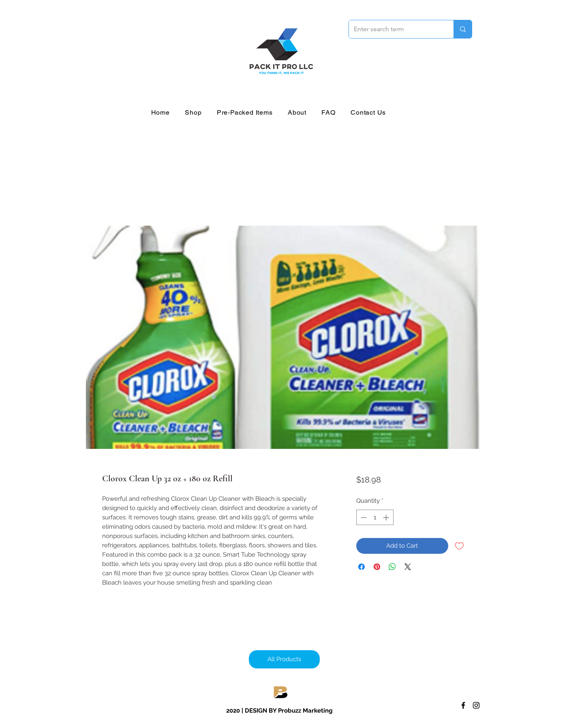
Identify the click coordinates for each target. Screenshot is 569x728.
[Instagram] (476, 705)
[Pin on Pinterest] (377, 567)
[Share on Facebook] (362, 567)
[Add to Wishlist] (459, 546)
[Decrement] (363, 518)
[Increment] (387, 518)
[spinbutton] (375, 518)
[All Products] (284, 659)
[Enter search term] (395, 29)
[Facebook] (463, 705)
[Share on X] (408, 567)
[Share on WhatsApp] (392, 567)
